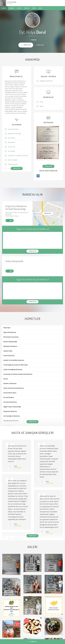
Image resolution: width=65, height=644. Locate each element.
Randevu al (32, 642)
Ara (10, 221)
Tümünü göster (48, 166)
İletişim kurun (40, 45)
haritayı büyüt (48, 213)
